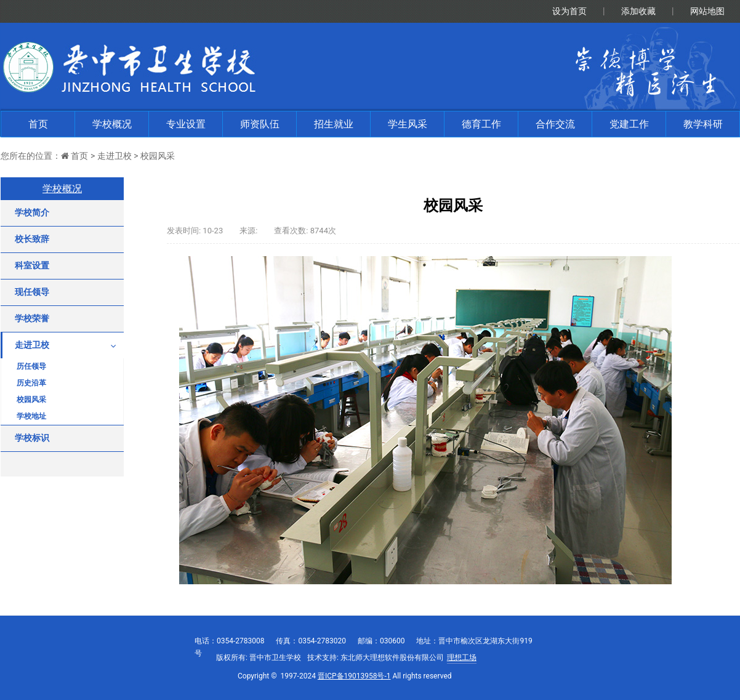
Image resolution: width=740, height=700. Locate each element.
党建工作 (629, 124)
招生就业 (334, 124)
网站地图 (707, 11)
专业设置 (186, 124)
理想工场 (462, 658)
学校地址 (31, 416)
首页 (38, 124)
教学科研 (703, 124)
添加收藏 (638, 11)
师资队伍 (260, 124)
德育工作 (481, 124)
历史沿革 (31, 383)
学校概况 (112, 124)
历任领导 (31, 366)
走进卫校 (115, 156)
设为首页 (569, 11)
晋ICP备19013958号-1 (354, 676)
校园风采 (158, 156)
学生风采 (408, 124)
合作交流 (555, 124)
